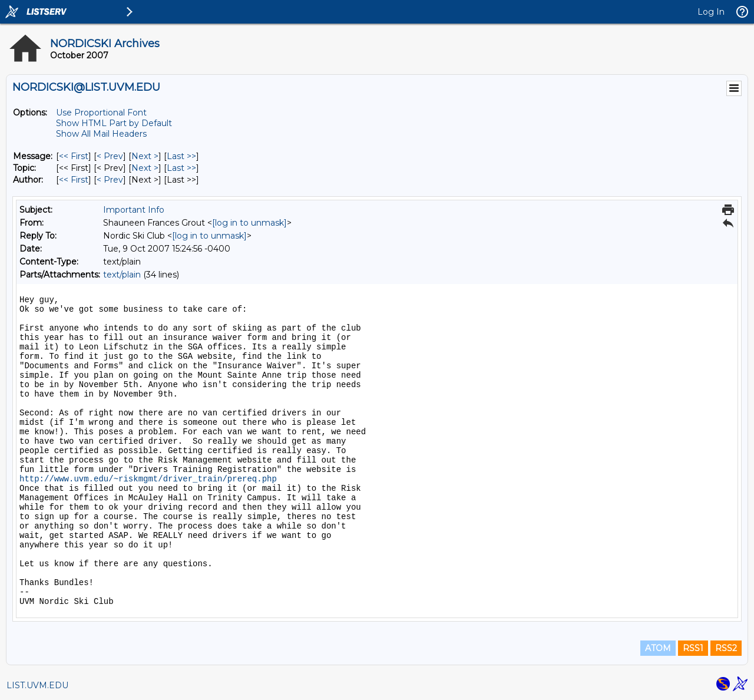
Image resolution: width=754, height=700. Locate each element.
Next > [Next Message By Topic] (145, 168)
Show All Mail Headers (101, 134)
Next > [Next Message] (145, 156)
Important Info (134, 210)
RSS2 (726, 648)
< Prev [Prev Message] (110, 156)
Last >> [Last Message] (181, 156)
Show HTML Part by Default (114, 123)
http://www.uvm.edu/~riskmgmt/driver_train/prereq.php (148, 479)
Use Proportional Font (101, 113)
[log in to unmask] (249, 223)
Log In (711, 12)
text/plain (122, 275)
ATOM (658, 648)
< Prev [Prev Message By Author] (110, 180)
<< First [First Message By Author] (74, 180)
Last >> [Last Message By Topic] (181, 168)
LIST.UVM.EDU (37, 685)
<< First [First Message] (74, 156)
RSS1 (693, 648)
